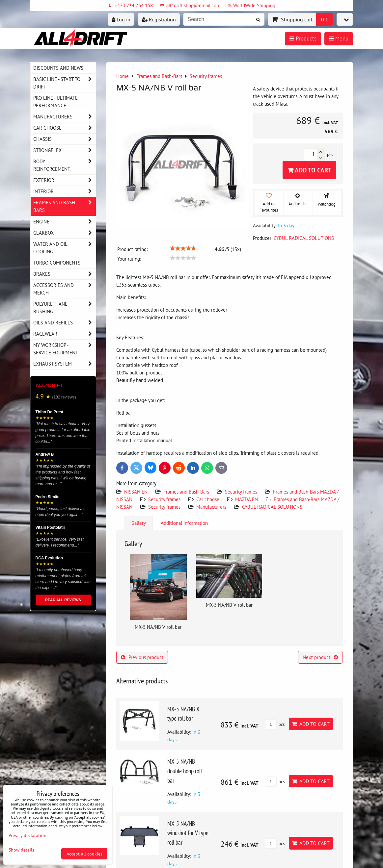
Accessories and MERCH (65, 289)
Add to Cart (309, 170)
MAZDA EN (246, 499)
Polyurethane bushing (65, 308)
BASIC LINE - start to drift (65, 83)
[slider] (183, 248)
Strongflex (65, 150)
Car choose (208, 499)
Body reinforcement (65, 165)
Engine (65, 222)
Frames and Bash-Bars (186, 492)
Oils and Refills (65, 323)
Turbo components (57, 263)
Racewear (65, 334)
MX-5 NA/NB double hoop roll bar (185, 771)
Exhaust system (65, 364)
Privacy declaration (27, 835)
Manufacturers (211, 507)
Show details (21, 850)
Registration (159, 19)
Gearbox (65, 233)
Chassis (65, 139)
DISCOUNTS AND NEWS (58, 68)
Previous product (142, 657)
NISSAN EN (136, 492)
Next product (320, 657)
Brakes (65, 274)
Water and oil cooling (65, 248)
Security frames (241, 492)
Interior (65, 191)
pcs (275, 724)
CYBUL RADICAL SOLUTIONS (272, 507)
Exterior (65, 180)
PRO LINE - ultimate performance (55, 102)
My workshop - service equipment (65, 349)
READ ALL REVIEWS (63, 600)
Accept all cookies (84, 854)
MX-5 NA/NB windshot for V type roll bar (188, 833)
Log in (121, 19)
